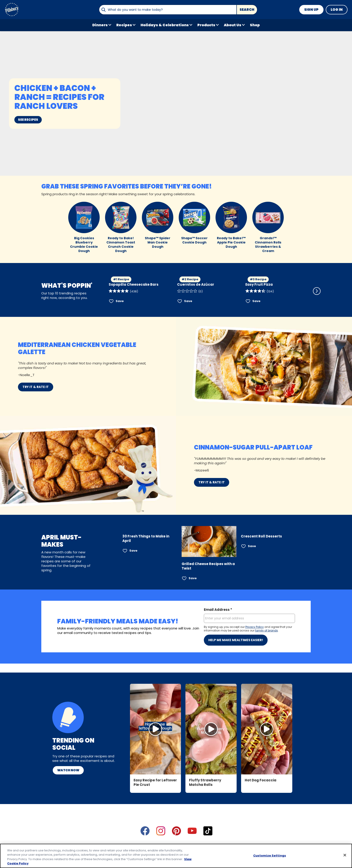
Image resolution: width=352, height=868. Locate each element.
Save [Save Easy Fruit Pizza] (256, 301)
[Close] (345, 855)
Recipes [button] (124, 25)
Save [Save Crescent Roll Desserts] (252, 546)
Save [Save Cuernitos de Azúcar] (188, 301)
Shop (255, 25)
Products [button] (206, 25)
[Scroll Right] (317, 291)
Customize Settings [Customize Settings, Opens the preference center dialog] (270, 856)
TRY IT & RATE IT (36, 387)
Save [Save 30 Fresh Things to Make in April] (133, 551)
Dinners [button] (100, 25)
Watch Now (68, 719)
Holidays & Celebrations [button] (165, 25)
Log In (337, 10)
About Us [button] (233, 25)
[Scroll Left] (103, 291)
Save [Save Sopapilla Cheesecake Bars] (120, 301)
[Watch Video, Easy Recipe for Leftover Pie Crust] (155, 677)
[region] (176, 856)
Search (247, 10)
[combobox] (168, 10)
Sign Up (311, 10)
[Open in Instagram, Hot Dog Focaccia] (267, 677)
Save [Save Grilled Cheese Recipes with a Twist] (193, 578)
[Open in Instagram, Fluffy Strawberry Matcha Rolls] (211, 677)
